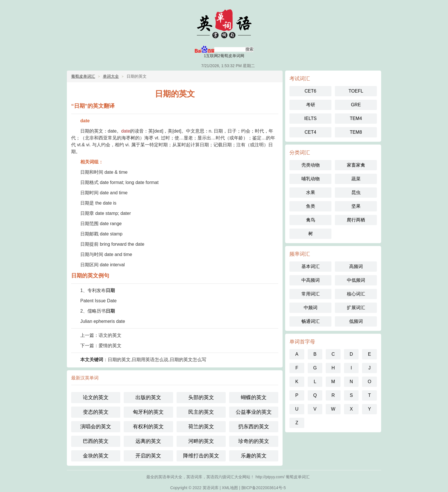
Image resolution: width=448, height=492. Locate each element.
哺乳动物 (311, 179)
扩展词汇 (356, 308)
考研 (311, 105)
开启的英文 (148, 456)
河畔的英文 (201, 441)
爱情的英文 (110, 346)
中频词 (311, 308)
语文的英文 (110, 335)
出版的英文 (148, 397)
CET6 (310, 91)
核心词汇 (356, 294)
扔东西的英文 (254, 427)
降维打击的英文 (201, 456)
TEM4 (356, 118)
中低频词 (356, 280)
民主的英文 (201, 412)
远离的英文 (148, 441)
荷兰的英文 (201, 427)
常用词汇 (311, 294)
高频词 (356, 266)
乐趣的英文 (254, 456)
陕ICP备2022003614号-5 (264, 488)
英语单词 (224, 23)
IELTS (310, 118)
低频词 (356, 321)
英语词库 (211, 488)
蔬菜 (356, 179)
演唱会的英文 (96, 427)
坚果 (356, 206)
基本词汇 (311, 266)
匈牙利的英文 (148, 412)
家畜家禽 (356, 165)
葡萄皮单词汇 (83, 76)
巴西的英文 (96, 441)
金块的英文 (96, 456)
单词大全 (111, 76)
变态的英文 (96, 412)
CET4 (310, 132)
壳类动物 (311, 165)
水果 (311, 192)
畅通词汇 (311, 321)
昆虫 (356, 192)
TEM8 (356, 132)
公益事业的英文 (254, 412)
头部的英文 (201, 397)
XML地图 (230, 488)
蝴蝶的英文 (254, 397)
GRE (356, 105)
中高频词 (311, 280)
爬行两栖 (356, 220)
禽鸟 (311, 220)
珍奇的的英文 (254, 441)
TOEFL (356, 91)
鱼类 (311, 206)
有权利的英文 (148, 427)
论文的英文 (96, 397)
